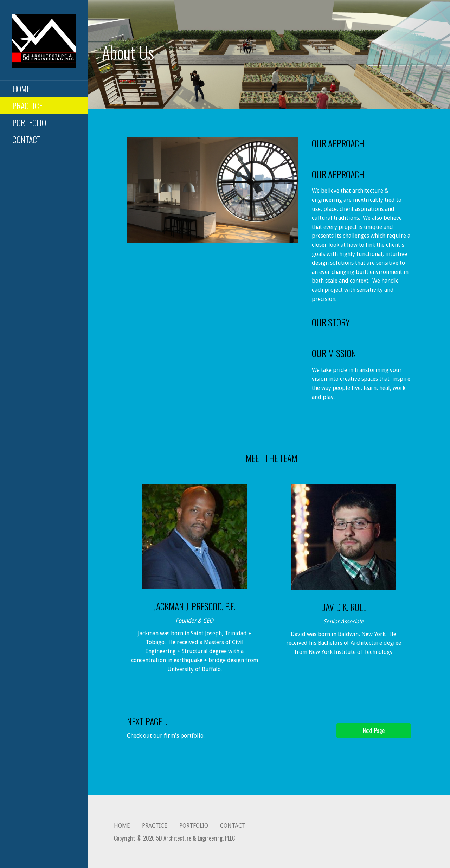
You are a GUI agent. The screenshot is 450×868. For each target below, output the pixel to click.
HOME (21, 89)
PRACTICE (27, 105)
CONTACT (27, 139)
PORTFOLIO (29, 122)
